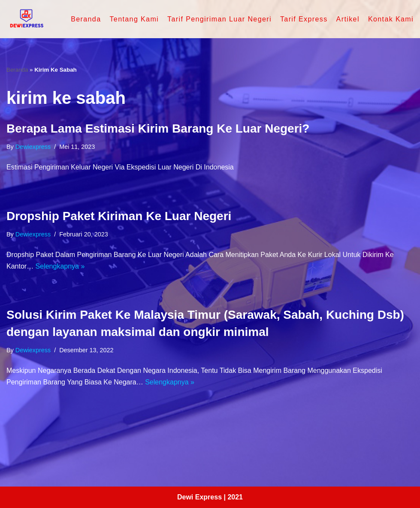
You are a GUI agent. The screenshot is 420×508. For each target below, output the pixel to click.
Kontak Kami (391, 19)
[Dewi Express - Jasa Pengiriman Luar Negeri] (26, 19)
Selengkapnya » (60, 266)
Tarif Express (304, 19)
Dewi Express (199, 497)
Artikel (348, 19)
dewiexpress (33, 147)
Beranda (86, 19)
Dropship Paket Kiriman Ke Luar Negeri (119, 216)
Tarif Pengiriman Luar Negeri (219, 19)
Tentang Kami (134, 19)
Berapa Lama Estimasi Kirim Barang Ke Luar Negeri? (158, 129)
